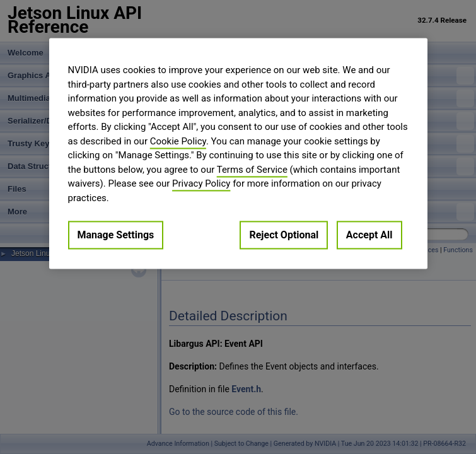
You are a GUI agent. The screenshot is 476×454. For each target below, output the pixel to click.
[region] (238, 153)
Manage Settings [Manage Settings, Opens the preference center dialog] (116, 235)
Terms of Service (252, 170)
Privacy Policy (201, 183)
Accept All (369, 235)
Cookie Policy (178, 141)
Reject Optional (284, 235)
